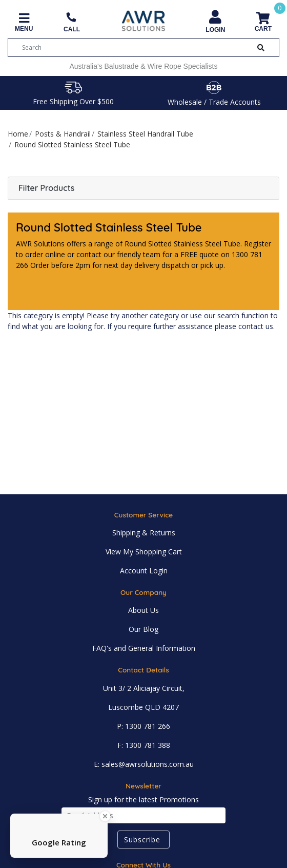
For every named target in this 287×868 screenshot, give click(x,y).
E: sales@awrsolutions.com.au (144, 764)
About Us (143, 610)
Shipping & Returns (144, 533)
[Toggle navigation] (24, 23)
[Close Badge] (105, 816)
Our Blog (143, 629)
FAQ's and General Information (144, 648)
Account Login (144, 571)
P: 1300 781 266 (143, 726)
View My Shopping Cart (144, 552)
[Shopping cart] (263, 23)
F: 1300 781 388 (144, 745)
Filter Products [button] (46, 188)
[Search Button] (261, 47)
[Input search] (134, 47)
